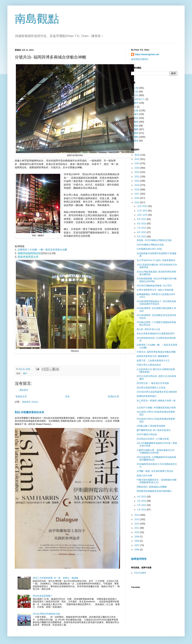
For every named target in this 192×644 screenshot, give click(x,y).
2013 (137, 519)
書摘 (136, 122)
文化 (136, 95)
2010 (137, 532)
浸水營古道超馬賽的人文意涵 (151, 388)
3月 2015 (142, 501)
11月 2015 (143, 211)
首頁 (67, 397)
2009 (137, 537)
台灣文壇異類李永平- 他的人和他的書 (155, 290)
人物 (136, 88)
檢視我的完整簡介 (140, 59)
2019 (137, 185)
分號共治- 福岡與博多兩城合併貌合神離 (156, 352)
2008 (137, 541)
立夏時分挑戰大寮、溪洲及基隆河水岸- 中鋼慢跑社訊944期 (156, 451)
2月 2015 (142, 505)
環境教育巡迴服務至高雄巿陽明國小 (154, 491)
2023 (137, 168)
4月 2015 (142, 497)
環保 (136, 141)
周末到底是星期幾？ (43, 596)
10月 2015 (143, 215)
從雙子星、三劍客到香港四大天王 (153, 361)
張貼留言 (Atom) (30, 402)
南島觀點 (37, 19)
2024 (137, 163)
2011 (137, 528)
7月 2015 (142, 228)
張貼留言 (24, 390)
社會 (136, 111)
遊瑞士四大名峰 (144, 476)
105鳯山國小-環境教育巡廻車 (151, 426)
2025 (137, 159)
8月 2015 (142, 224)
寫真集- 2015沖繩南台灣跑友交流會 (154, 240)
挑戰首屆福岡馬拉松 (29, 253)
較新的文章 (21, 397)
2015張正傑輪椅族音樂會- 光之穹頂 (154, 286)
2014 (137, 515)
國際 (136, 129)
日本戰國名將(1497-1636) (149, 249)
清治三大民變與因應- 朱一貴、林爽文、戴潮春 (55, 578)
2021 (137, 177)
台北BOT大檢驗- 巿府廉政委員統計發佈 (156, 408)
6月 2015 (142, 232)
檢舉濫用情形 (139, 559)
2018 (137, 190)
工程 (136, 92)
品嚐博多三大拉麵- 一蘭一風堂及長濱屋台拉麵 (42, 250)
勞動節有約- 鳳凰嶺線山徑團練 (152, 487)
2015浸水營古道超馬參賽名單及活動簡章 (157, 392)
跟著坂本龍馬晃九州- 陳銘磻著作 (153, 356)
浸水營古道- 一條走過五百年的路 (153, 383)
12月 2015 (143, 206)
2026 (137, 155)
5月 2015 (142, 237)
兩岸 (136, 103)
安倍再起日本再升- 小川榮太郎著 (153, 439)
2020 (137, 181)
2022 (137, 172)
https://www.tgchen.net (147, 54)
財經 (136, 126)
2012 (137, 524)
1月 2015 (142, 510)
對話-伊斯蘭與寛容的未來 (29, 412)
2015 (137, 203)
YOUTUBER (140, 573)
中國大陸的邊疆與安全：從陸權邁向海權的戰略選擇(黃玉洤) (157, 481)
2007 (137, 545)
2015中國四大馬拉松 (147, 434)
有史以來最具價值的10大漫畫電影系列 (156, 334)
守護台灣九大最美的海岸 (149, 365)
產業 (136, 133)
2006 (137, 550)
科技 (136, 118)
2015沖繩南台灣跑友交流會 (150, 245)
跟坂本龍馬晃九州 (28, 257)
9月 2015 (142, 219)
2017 (137, 194)
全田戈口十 (139, 99)
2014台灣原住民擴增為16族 (46, 614)
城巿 (25, 373)
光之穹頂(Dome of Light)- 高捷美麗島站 (156, 260)
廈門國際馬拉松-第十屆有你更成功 (154, 430)
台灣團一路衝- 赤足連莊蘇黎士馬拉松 (155, 471)
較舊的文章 (114, 397)
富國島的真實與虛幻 (147, 396)
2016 (137, 198)
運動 (136, 137)
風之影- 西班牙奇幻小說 (148, 329)
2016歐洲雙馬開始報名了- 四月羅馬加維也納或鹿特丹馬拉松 (156, 303)
